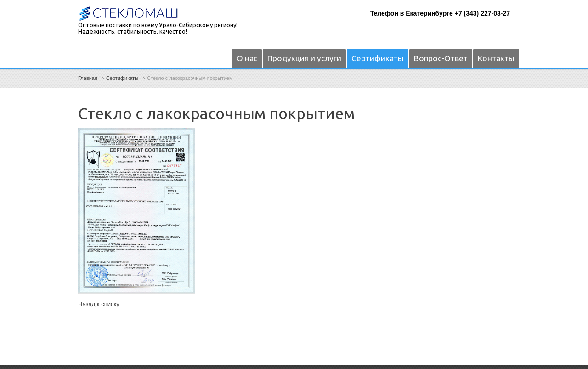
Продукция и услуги (304, 58)
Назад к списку (99, 304)
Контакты (496, 58)
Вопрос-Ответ (441, 58)
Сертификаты (378, 58)
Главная (88, 78)
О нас (247, 58)
